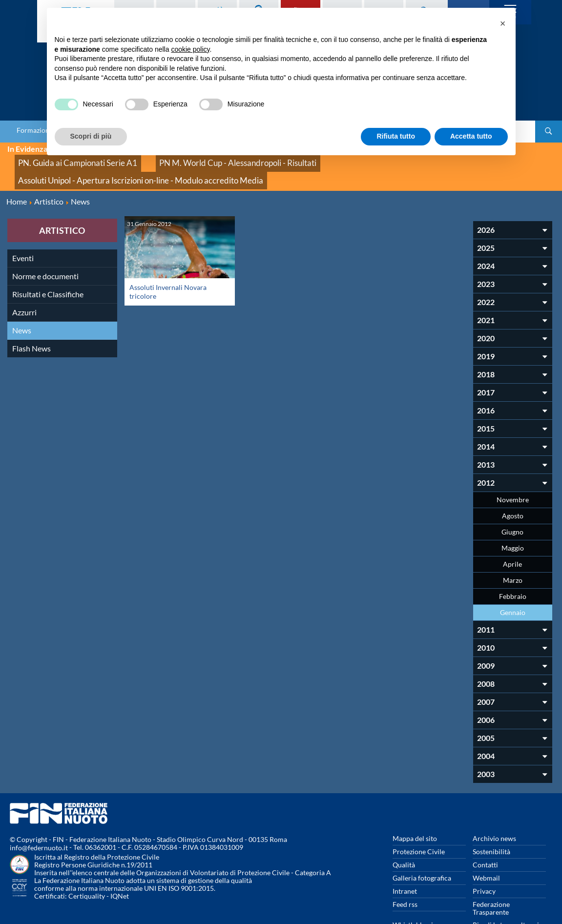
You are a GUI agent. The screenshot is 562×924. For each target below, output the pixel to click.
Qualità (404, 830)
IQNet (120, 862)
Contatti (485, 830)
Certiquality (87, 862)
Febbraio (513, 562)
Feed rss (405, 870)
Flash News (31, 314)
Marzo (513, 545)
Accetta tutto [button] (471, 136)
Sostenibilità (491, 817)
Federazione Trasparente (491, 873)
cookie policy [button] (190, 49)
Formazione (35, 130)
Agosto (513, 481)
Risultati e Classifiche (48, 259)
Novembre (513, 465)
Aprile (512, 529)
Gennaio (513, 578)
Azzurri (24, 277)
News (22, 296)
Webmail (486, 843)
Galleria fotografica (422, 843)
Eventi (23, 223)
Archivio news (494, 804)
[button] (503, 23)
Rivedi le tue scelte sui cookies (506, 894)
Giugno (512, 497)
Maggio (513, 513)
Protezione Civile (419, 817)
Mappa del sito (415, 804)
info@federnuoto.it (39, 813)
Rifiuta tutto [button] (396, 136)
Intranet (405, 856)
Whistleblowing (416, 890)
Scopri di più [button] (91, 136)
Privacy (484, 856)
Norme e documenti (45, 241)
